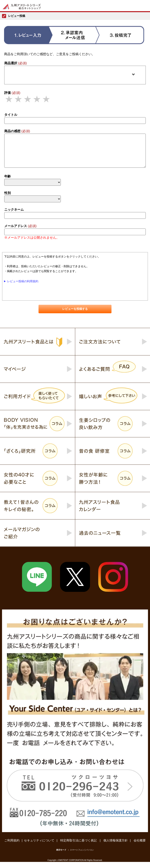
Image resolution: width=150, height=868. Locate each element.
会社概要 (140, 846)
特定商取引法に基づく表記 (79, 846)
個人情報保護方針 (116, 846)
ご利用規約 (12, 846)
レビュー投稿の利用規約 (23, 287)
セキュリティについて (39, 846)
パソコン (90, 856)
